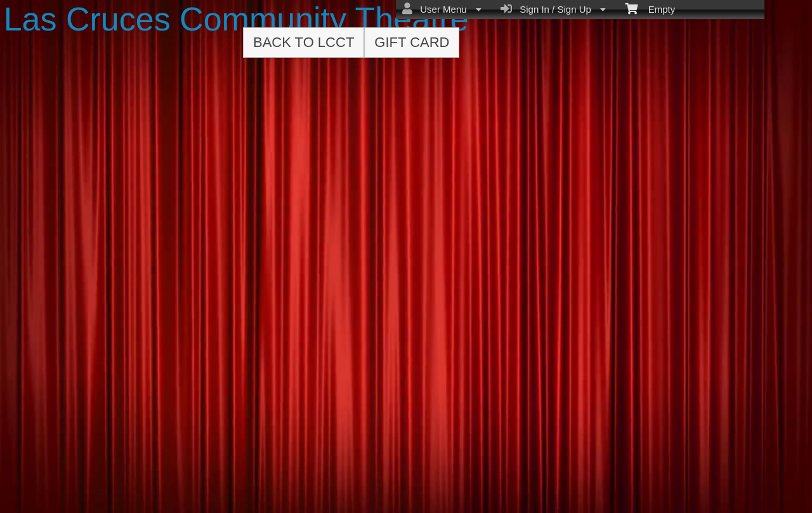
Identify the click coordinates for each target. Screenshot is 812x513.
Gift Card (412, 42)
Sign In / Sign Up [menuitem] (553, 9)
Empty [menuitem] (650, 8)
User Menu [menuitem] (442, 9)
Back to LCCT (304, 42)
